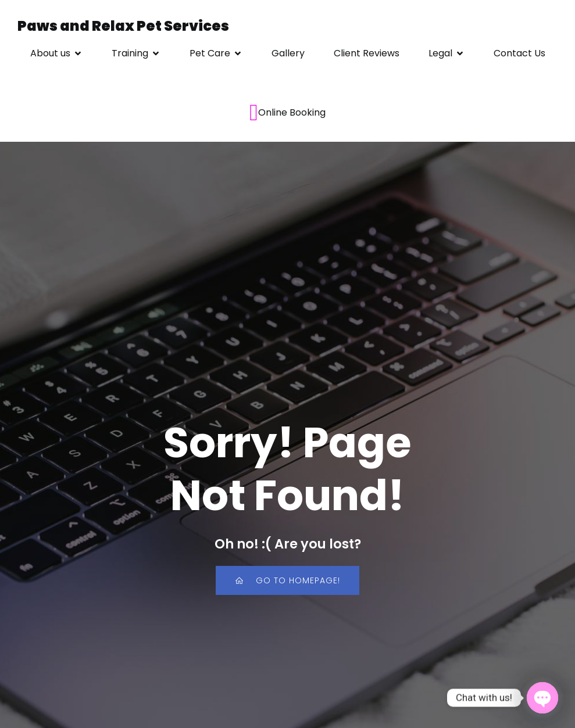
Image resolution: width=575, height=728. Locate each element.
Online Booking (287, 113)
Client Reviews (367, 53)
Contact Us (519, 53)
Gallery (288, 53)
